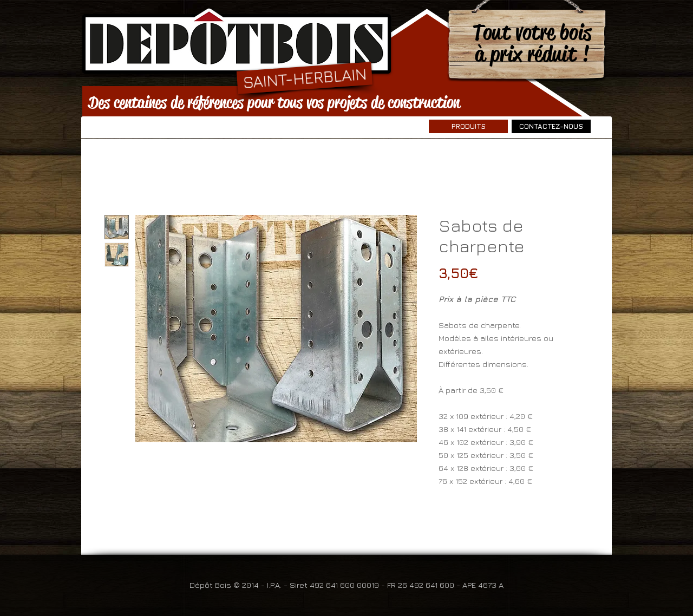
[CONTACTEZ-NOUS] (551, 126)
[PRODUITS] (468, 126)
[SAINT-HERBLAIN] (305, 78)
